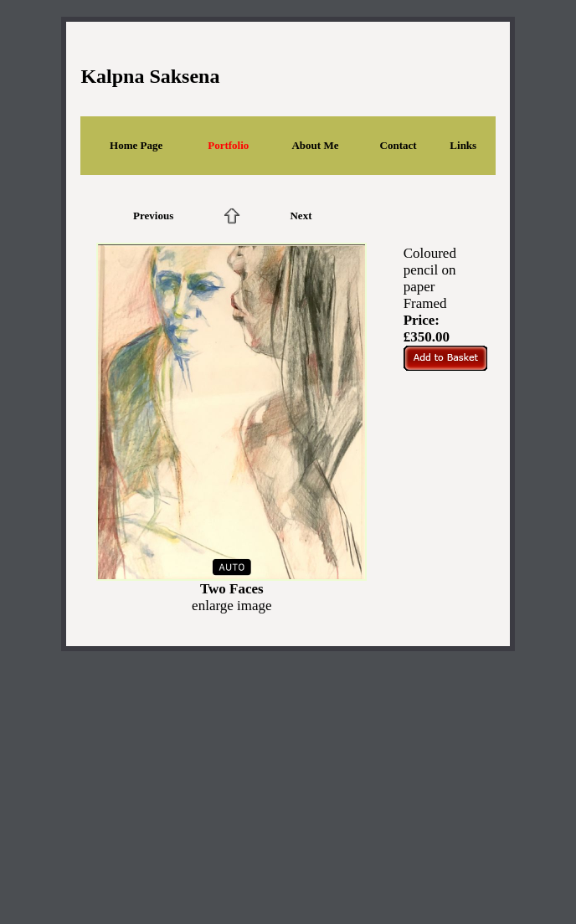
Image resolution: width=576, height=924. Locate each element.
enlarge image (232, 606)
